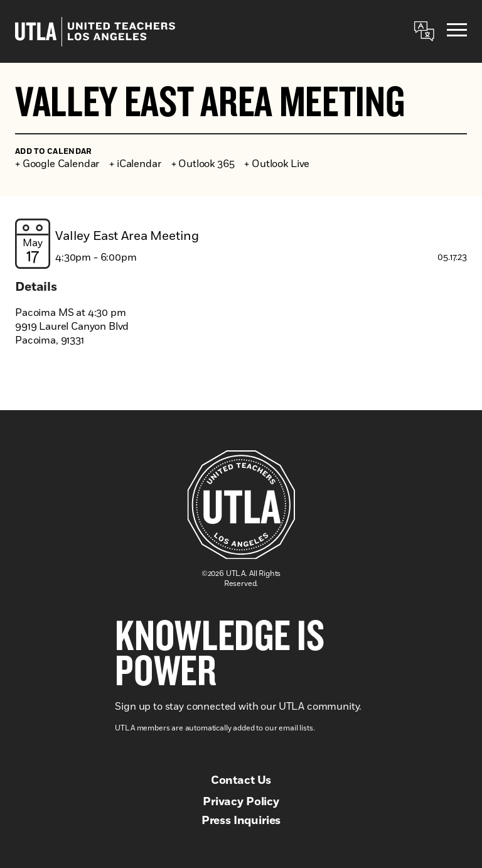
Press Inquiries (241, 821)
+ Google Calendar (57, 164)
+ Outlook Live (277, 164)
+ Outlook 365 (203, 164)
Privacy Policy (241, 802)
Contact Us (241, 781)
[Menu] (457, 32)
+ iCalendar (135, 164)
